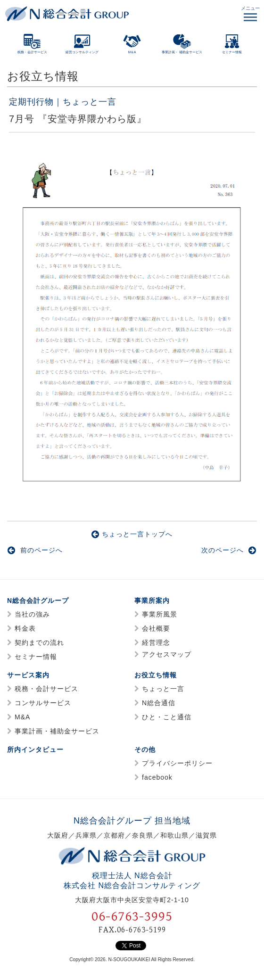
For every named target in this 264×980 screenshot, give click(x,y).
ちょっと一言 (163, 689)
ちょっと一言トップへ (132, 534)
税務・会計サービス (46, 689)
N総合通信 (159, 703)
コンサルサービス (43, 703)
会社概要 (156, 628)
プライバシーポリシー (177, 763)
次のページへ (229, 550)
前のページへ (35, 550)
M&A (22, 717)
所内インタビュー (35, 749)
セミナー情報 (36, 657)
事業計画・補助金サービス (57, 731)
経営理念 (156, 642)
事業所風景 (160, 614)
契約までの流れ (39, 642)
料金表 (25, 628)
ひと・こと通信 (167, 717)
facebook (157, 777)
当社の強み (32, 614)
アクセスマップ (167, 654)
